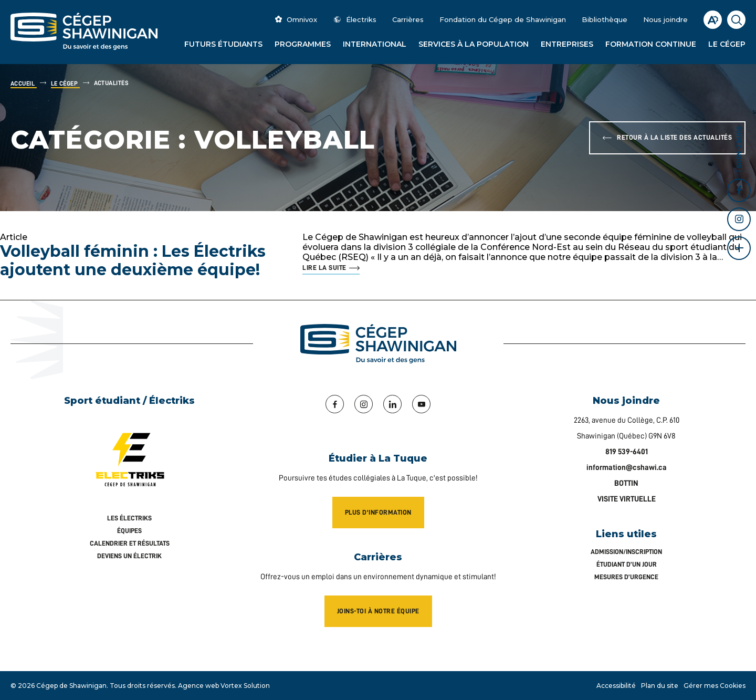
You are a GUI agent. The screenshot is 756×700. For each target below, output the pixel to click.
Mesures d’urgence (626, 577)
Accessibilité (616, 686)
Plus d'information (378, 512)
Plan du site (660, 686)
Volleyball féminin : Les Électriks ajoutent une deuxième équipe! (133, 260)
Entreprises (567, 44)
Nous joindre (665, 19)
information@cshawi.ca (627, 468)
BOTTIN (626, 483)
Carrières (408, 19)
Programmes (303, 44)
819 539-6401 (627, 452)
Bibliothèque (605, 19)
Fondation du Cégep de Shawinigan (503, 19)
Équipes (129, 531)
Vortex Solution (245, 686)
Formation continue (651, 44)
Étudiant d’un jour (627, 564)
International (375, 44)
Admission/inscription (626, 552)
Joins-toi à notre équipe (378, 611)
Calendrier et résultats (130, 543)
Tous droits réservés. (143, 686)
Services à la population (474, 44)
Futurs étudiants (223, 44)
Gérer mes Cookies (715, 686)
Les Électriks (129, 518)
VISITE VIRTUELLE (627, 499)
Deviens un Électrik (129, 556)
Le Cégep (727, 44)
